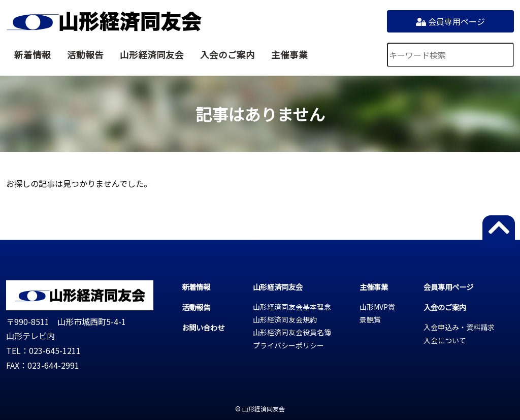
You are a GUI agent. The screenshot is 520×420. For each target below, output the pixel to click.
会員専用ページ (450, 21)
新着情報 (32, 55)
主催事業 (289, 55)
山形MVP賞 (377, 307)
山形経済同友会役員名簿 (292, 332)
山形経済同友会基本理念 (292, 307)
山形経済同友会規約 (285, 319)
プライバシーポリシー (288, 345)
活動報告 (85, 55)
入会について (445, 340)
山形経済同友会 (104, 21)
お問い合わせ (203, 327)
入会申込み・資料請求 (459, 327)
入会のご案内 (227, 55)
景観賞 (370, 319)
